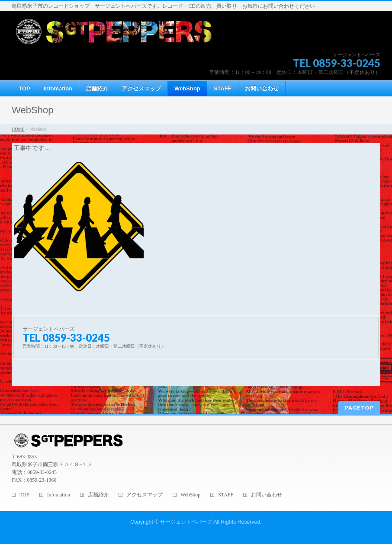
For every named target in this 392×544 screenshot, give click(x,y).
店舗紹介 (98, 495)
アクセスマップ (145, 495)
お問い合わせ (267, 495)
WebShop (190, 495)
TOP (24, 495)
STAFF (226, 495)
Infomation (59, 495)
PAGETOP (359, 408)
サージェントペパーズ (186, 522)
